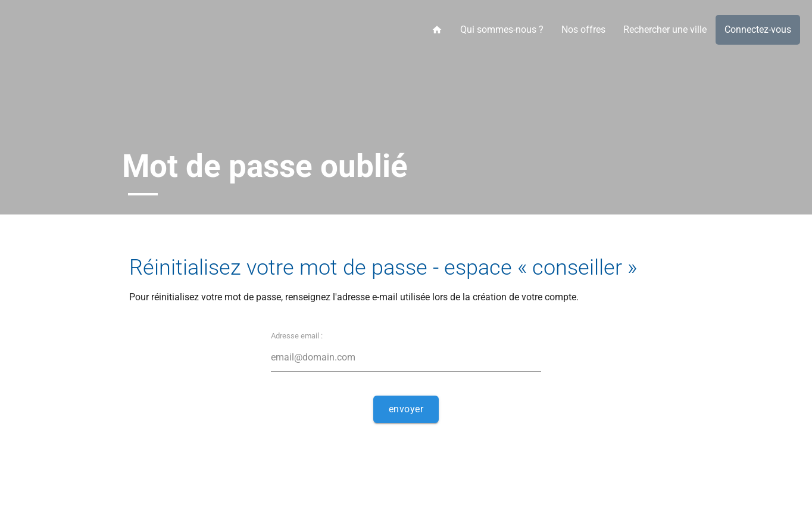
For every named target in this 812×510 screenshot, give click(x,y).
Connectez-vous (758, 29)
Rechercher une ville (665, 29)
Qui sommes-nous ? (502, 29)
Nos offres (583, 29)
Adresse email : (297, 336)
